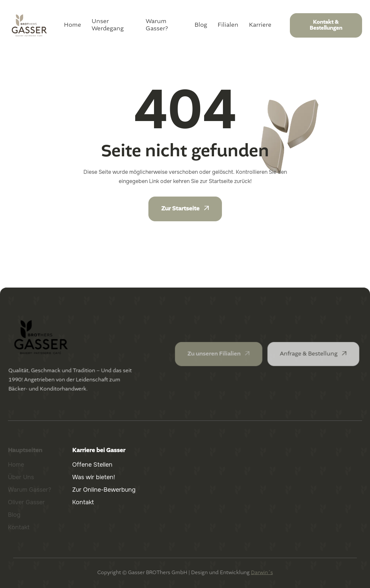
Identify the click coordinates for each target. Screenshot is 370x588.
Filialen (228, 25)
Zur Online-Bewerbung (104, 490)
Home (73, 25)
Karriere (260, 25)
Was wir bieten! (94, 477)
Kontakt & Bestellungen (326, 25)
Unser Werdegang (108, 25)
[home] (29, 25)
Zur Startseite (185, 209)
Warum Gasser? (157, 25)
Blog (201, 25)
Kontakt (83, 502)
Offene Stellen (92, 465)
